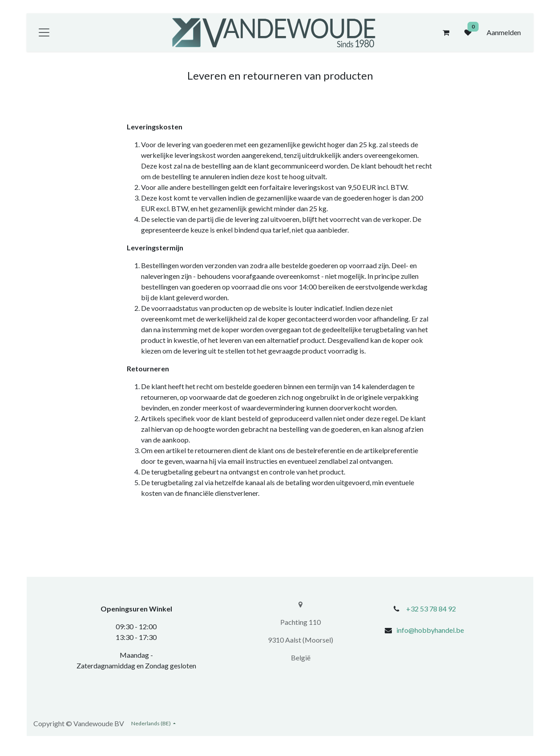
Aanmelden (504, 32)
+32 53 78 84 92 (431, 609)
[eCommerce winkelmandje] (446, 32)
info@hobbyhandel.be (430, 630)
